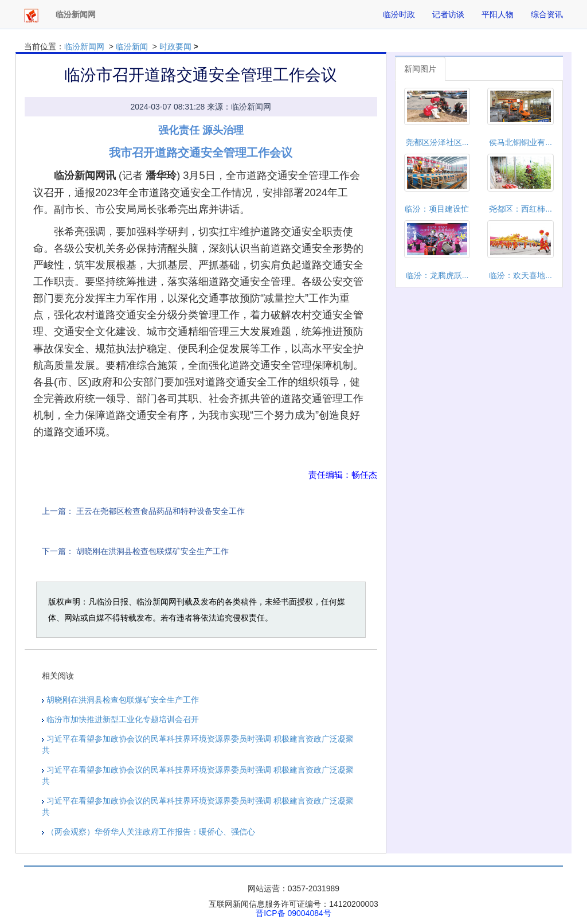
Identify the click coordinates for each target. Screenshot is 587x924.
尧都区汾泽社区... (437, 142)
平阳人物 (498, 14)
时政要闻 (175, 46)
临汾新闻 (132, 46)
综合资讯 (547, 14)
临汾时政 (399, 14)
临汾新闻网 (84, 46)
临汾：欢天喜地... (521, 275)
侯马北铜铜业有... (521, 142)
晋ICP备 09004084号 (293, 913)
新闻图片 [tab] (420, 69)
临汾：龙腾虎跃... (437, 275)
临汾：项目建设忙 (437, 209)
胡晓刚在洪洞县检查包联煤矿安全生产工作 (152, 551)
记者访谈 (448, 14)
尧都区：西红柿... (521, 209)
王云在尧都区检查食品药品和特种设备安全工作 (161, 511)
